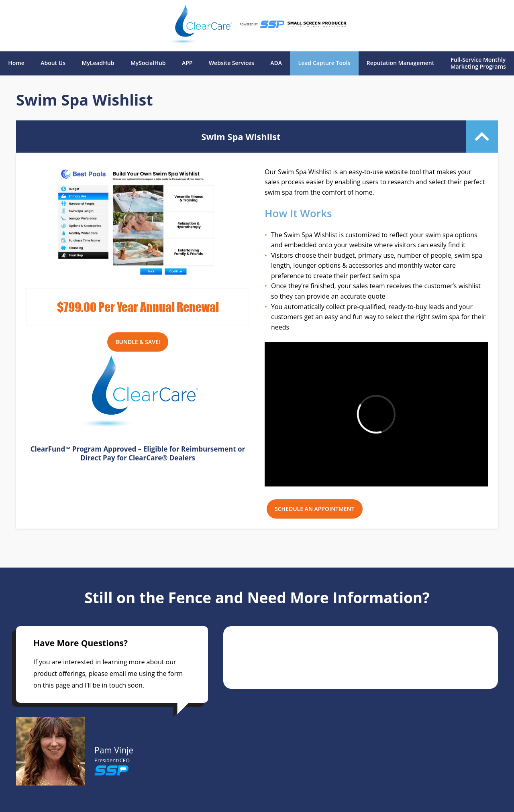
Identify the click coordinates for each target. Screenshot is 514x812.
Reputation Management (401, 63)
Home (16, 63)
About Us (53, 63)
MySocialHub (148, 63)
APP (187, 63)
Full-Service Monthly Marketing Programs (478, 63)
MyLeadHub (98, 63)
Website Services (232, 63)
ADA (276, 63)
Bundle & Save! (138, 342)
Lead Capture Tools (324, 63)
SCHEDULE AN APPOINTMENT (315, 509)
